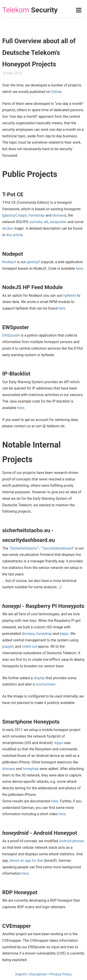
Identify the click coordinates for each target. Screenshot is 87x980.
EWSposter (11, 335)
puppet (8, 646)
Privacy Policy (61, 974)
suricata (36, 222)
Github (56, 92)
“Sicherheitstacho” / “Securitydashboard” (42, 548)
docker (8, 228)
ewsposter (58, 222)
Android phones (71, 841)
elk (46, 222)
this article (14, 235)
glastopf (10, 215)
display (39, 678)
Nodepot (9, 262)
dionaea (59, 215)
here (79, 268)
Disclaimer (38, 974)
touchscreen (45, 684)
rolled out (29, 646)
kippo (23, 215)
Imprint (21, 974)
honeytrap (37, 215)
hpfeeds (70, 295)
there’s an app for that (26, 861)
